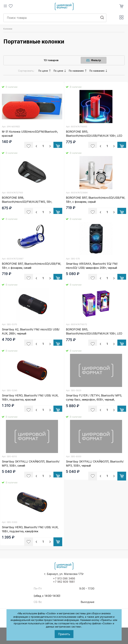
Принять (64, 634)
